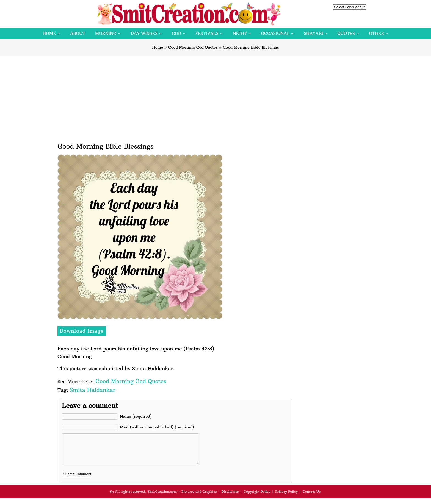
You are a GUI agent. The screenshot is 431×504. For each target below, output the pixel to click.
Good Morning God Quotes (193, 47)
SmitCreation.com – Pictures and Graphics (182, 497)
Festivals (207, 33)
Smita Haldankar (92, 390)
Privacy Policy (286, 497)
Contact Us (312, 497)
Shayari (313, 33)
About (78, 33)
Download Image (82, 331)
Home (49, 33)
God (176, 33)
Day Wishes (144, 33)
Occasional (275, 33)
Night (240, 33)
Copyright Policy (257, 497)
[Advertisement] (215, 97)
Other (377, 33)
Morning (106, 33)
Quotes (346, 33)
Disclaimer (230, 497)
